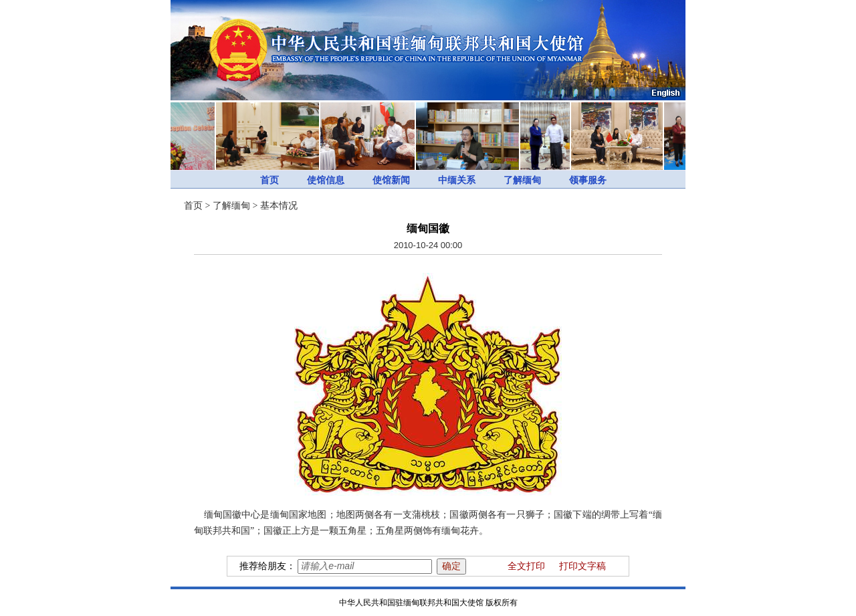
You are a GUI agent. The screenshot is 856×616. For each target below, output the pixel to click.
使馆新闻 (391, 180)
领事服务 (588, 180)
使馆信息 (326, 180)
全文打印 (526, 566)
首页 (270, 180)
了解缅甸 (522, 180)
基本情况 (279, 206)
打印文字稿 (582, 566)
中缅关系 (457, 180)
